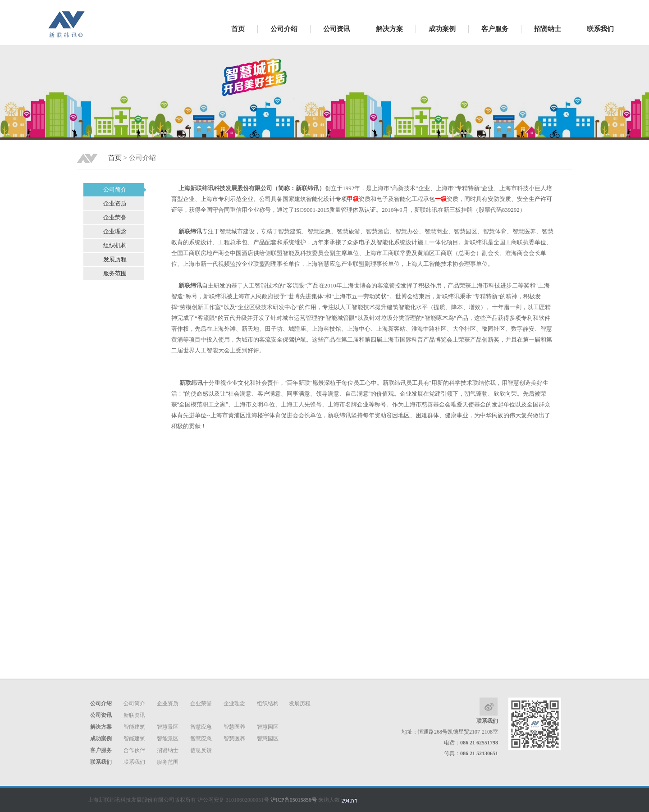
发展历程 (300, 703)
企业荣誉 (201, 703)
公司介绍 (284, 29)
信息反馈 (201, 750)
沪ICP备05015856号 (294, 800)
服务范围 (168, 762)
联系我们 (600, 29)
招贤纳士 (548, 29)
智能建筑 (134, 727)
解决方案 (389, 29)
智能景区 (168, 739)
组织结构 (268, 703)
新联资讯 (134, 715)
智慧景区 (168, 727)
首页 (238, 29)
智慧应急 (201, 727)
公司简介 (134, 703)
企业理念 (234, 703)
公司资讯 (337, 29)
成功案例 (442, 29)
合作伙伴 (134, 750)
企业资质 (168, 703)
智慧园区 (268, 727)
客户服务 (495, 29)
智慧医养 (234, 727)
